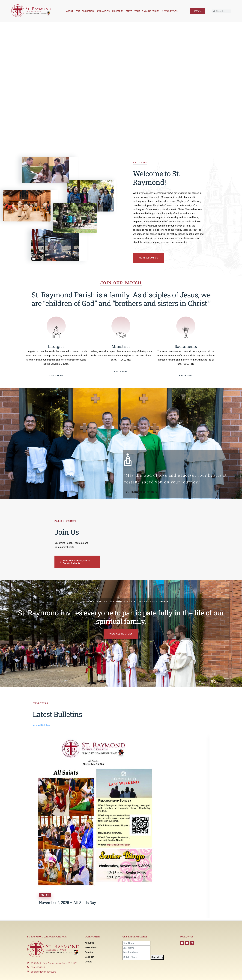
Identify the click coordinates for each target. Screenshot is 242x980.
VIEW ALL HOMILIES (121, 634)
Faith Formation (85, 11)
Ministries (118, 11)
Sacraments (103, 11)
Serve (129, 11)
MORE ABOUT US (149, 258)
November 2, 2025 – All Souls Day (68, 902)
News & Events (170, 11)
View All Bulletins (41, 725)
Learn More (56, 376)
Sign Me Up (157, 957)
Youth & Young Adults (147, 11)
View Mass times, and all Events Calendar (76, 562)
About (70, 11)
